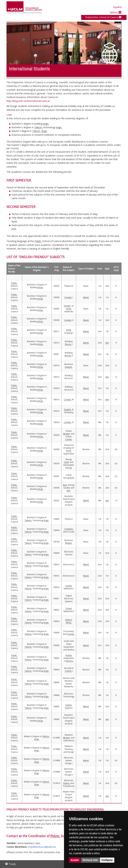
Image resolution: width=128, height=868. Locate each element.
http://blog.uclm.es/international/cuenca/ (28, 101)
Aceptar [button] (75, 860)
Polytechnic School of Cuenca (103, 17)
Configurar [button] (107, 860)
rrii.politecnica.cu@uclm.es (42, 847)
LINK (9, 115)
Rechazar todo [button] (90, 860)
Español (117, 7)
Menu (116, 12)
